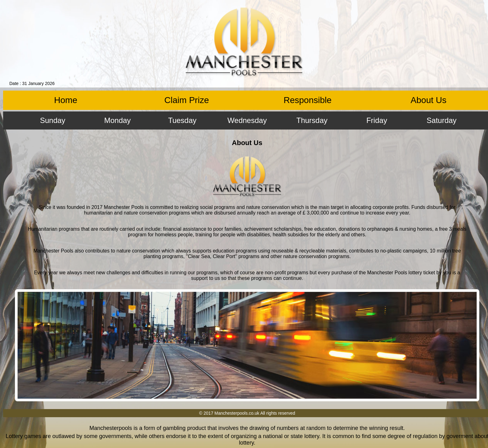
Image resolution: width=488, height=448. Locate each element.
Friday (377, 120)
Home (66, 100)
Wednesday (247, 120)
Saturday (442, 120)
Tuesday (182, 120)
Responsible (307, 100)
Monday (117, 120)
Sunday (52, 120)
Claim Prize (187, 100)
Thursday (312, 120)
